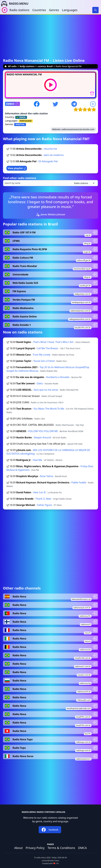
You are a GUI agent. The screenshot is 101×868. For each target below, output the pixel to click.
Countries (39, 10)
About (19, 848)
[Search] (95, 10)
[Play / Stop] (5, 10)
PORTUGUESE (26, 121)
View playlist (17, 168)
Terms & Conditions (61, 848)
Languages (70, 10)
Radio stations (19, 10)
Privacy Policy (35, 848)
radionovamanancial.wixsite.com (78, 129)
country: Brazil (45, 66)
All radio (10, 66)
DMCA (82, 848)
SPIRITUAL (20, 124)
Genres (54, 10)
